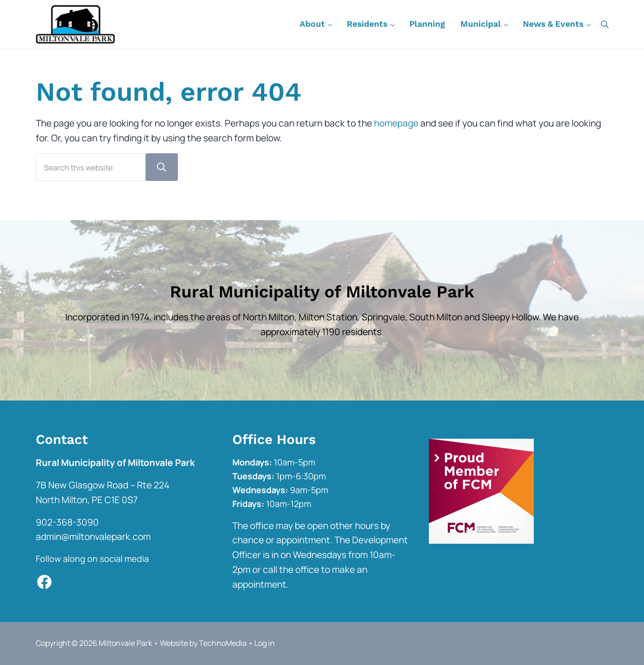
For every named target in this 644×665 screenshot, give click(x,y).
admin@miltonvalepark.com (93, 537)
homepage (396, 123)
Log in (265, 643)
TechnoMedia (223, 643)
